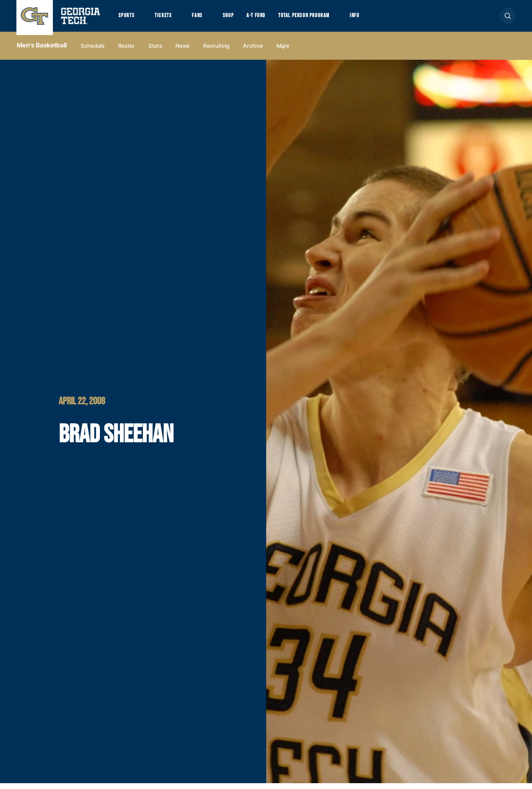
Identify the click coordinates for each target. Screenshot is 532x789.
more (283, 52)
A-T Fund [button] (267, 19)
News (182, 52)
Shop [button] (237, 19)
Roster (127, 52)
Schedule (93, 52)
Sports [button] (127, 19)
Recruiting (216, 52)
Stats (155, 52)
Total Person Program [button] (320, 19)
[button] (508, 19)
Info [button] (376, 19)
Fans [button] (204, 19)
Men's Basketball (42, 51)
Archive (253, 52)
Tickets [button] (167, 19)
